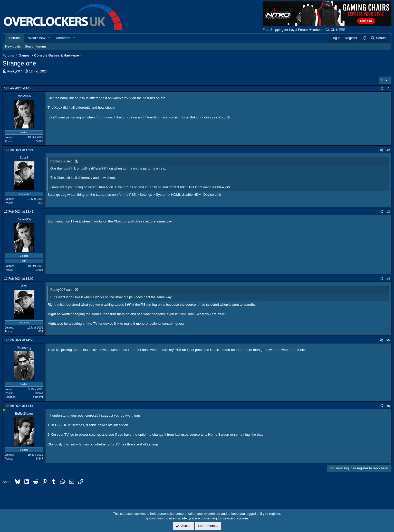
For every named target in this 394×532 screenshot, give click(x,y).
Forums (15, 38)
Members (63, 38)
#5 (388, 340)
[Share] (381, 88)
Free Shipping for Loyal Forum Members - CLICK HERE (304, 30)
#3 (388, 212)
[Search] (378, 38)
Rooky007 (15, 71)
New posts (13, 46)
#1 (388, 88)
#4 (388, 279)
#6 (388, 406)
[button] (49, 38)
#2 (388, 150)
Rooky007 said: (62, 161)
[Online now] (4, 411)
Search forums (36, 46)
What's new (37, 38)
